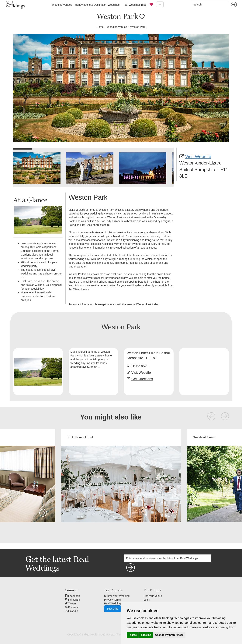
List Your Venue (153, 596)
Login (147, 600)
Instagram (72, 600)
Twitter (71, 603)
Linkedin (71, 611)
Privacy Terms (112, 600)
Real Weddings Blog (135, 5)
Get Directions (142, 379)
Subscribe (112, 609)
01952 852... (140, 366)
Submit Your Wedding (117, 596)
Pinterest (72, 607)
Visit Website (198, 156)
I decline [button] (146, 635)
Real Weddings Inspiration (120, 603)
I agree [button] (133, 635)
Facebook (72, 596)
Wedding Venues (62, 5)
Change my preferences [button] (169, 635)
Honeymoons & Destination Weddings (97, 5)
